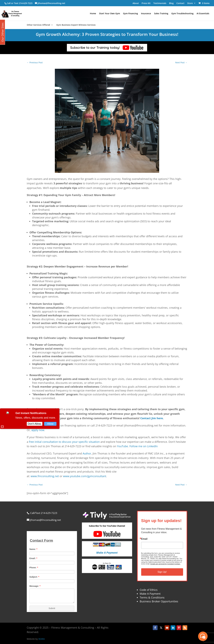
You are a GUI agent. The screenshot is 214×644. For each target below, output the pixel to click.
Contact (180, 3)
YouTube (122, 446)
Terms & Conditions (152, 597)
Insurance (146, 14)
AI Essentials (203, 14)
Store (190, 3)
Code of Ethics (149, 590)
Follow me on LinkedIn (144, 446)
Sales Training (161, 14)
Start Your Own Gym (110, 14)
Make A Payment (150, 594)
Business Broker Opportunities (159, 601)
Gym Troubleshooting (182, 14)
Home (93, 14)
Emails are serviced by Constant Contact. (165, 564)
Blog (171, 3)
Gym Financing (130, 14)
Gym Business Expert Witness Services (76, 25)
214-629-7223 (26, 3)
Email (144, 539)
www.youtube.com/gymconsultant (85, 476)
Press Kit (146, 3)
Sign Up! (162, 572)
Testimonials (160, 3)
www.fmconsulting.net (45, 476)
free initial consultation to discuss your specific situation (64, 442)
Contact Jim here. (152, 418)
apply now (38, 430)
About (136, 3)
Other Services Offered (38, 25)
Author (87, 453)
